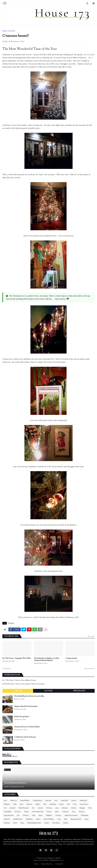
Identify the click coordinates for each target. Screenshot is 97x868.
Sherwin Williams (49, 819)
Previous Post (89, 669)
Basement (29, 804)
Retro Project (56, 823)
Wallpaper (49, 815)
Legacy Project (84, 804)
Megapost (82, 808)
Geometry (58, 815)
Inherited (13, 808)
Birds (66, 819)
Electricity (18, 812)
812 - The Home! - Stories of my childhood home (19, 680)
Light (34, 815)
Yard (45, 804)
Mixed (15, 823)
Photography (85, 815)
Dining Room (83, 801)
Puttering (49, 808)
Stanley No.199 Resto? (22, 717)
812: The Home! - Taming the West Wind (17, 658)
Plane (90, 808)
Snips (22, 823)
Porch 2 (38, 819)
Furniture (82, 812)
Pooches (49, 812)
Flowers (27, 812)
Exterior (74, 801)
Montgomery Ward (76, 819)
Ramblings (53, 804)
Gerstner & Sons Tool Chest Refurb (27, 727)
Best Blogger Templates (53, 858)
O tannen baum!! (71, 658)
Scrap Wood (64, 801)
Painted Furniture (24, 808)
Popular (18, 691)
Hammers (26, 815)
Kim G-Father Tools (38, 812)
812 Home (48, 691)
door (18, 815)
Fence (74, 812)
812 (33, 808)
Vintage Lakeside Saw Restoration (26, 706)
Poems (86, 819)
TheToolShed (8, 812)
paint (5, 801)
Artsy (59, 819)
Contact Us (59, 864)
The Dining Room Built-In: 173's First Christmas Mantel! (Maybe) (47, 659)
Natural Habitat (25, 801)
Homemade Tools (9, 815)
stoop (57, 808)
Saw (5, 808)
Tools (15, 804)
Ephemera (65, 808)
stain (56, 801)
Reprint (66, 823)
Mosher (38, 804)
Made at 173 (14, 801)
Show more (91, 636)
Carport (47, 823)
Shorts (41, 815)
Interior (61, 804)
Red (68, 804)
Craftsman (65, 812)
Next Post (7, 669)
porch (21, 804)
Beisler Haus (79, 691)
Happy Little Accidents (71, 815)
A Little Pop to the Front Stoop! (25, 737)
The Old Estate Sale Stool (15, 783)
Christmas (12, 31)
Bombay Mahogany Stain (34, 823)
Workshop (7, 804)
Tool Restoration (37, 801)
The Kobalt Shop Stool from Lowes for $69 (29, 696)
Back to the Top (47, 864)
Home (5, 31)
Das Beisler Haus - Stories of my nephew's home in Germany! (23, 684)
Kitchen (74, 808)
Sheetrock (7, 819)
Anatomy (40, 808)
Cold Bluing (29, 819)
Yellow (57, 812)
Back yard (48, 801)
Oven (75, 804)
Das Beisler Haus (18, 819)
